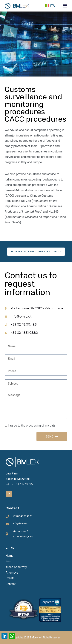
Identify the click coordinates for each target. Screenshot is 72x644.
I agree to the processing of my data (32, 426)
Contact (11, 584)
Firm (9, 561)
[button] (65, 6)
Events (10, 578)
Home (10, 556)
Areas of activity (16, 567)
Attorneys (12, 573)
